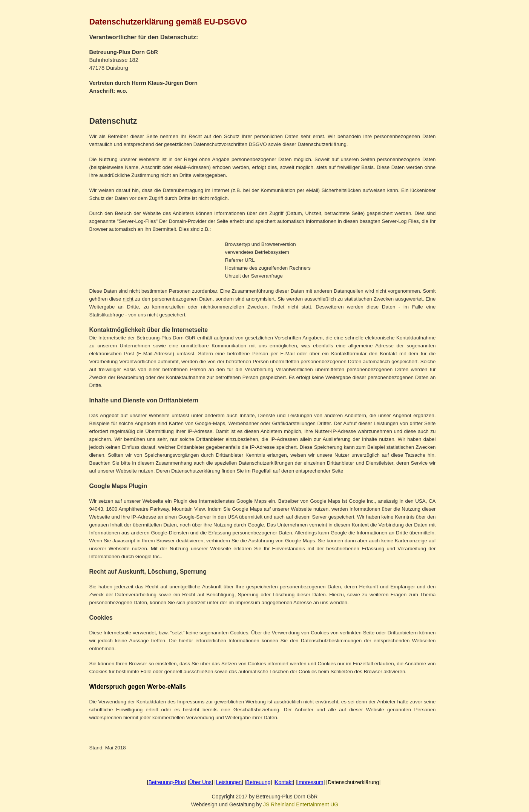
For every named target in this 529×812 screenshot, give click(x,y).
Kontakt (284, 782)
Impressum (310, 782)
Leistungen (229, 782)
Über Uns (200, 782)
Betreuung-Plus (167, 782)
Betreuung (258, 782)
